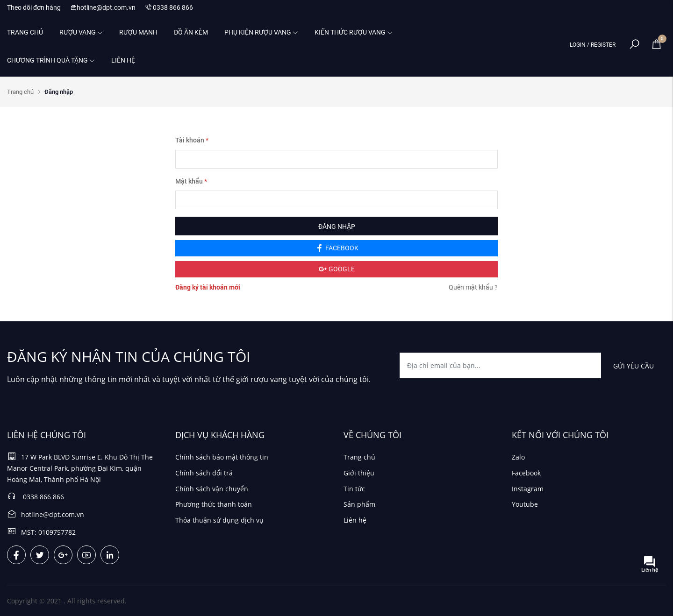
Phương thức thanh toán (214, 504)
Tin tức (354, 489)
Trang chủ (25, 32)
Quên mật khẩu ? (473, 287)
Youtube (525, 504)
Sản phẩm (359, 504)
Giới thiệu (359, 473)
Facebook (526, 473)
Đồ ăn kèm (191, 32)
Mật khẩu (191, 181)
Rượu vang (81, 32)
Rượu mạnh (138, 32)
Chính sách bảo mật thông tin (222, 457)
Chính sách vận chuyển (212, 489)
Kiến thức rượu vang (354, 32)
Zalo (518, 457)
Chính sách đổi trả (204, 473)
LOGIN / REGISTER (593, 45)
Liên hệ (123, 60)
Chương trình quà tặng (51, 60)
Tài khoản (192, 140)
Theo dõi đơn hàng (34, 7)
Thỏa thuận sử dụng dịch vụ (219, 520)
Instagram (528, 489)
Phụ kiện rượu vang (261, 32)
